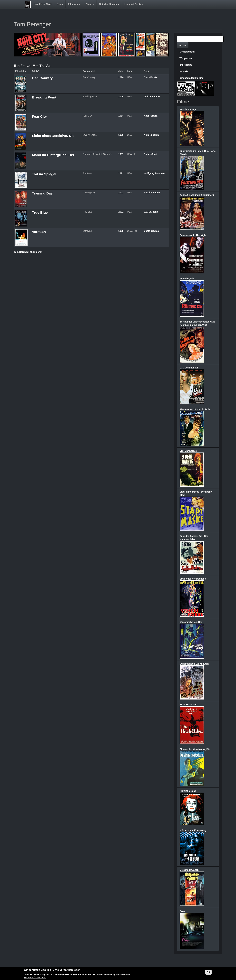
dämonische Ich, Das (191, 622)
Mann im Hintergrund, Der (53, 155)
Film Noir (74, 4)
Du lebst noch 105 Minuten (194, 664)
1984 (121, 116)
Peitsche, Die (187, 279)
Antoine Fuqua (152, 193)
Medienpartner (187, 52)
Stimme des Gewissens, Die (195, 749)
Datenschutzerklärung (192, 78)
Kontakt (184, 71)
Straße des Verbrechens (193, 579)
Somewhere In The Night (193, 235)
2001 (121, 193)
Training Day (42, 193)
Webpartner (186, 58)
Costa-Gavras (151, 231)
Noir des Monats (109, 4)
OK (208, 972)
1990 (121, 135)
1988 (121, 231)
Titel (36, 71)
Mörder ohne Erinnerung (193, 830)
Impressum (186, 65)
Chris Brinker (151, 77)
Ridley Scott (151, 154)
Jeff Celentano (152, 97)
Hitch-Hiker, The (188, 705)
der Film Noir (43, 4)
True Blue (40, 212)
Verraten (39, 232)
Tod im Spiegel (44, 174)
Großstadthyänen (189, 870)
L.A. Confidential (189, 368)
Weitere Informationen (35, 978)
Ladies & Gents (134, 4)
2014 (121, 77)
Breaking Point (44, 97)
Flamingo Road (188, 791)
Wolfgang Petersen (154, 173)
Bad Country (42, 78)
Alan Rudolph (151, 135)
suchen (183, 45)
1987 (121, 154)
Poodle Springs (188, 109)
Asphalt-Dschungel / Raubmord (197, 195)
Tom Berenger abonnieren (28, 252)
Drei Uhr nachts (188, 451)
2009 (121, 97)
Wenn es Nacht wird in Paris (195, 409)
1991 (121, 173)
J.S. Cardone (151, 212)
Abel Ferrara (151, 116)
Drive (182, 911)
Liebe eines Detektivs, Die (53, 136)
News (60, 4)
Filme (90, 4)
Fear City (39, 116)
